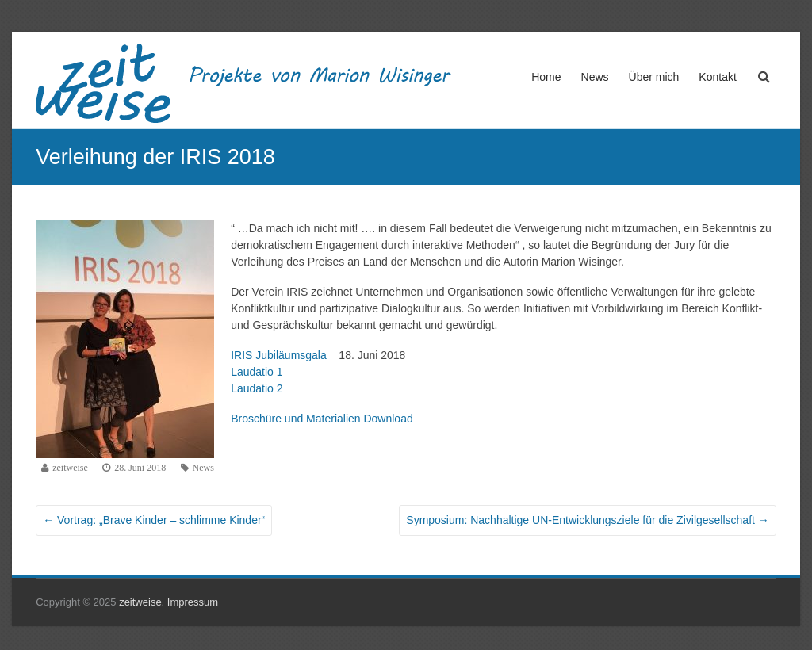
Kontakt (717, 77)
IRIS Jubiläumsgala (282, 355)
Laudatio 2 (257, 388)
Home (546, 77)
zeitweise (70, 468)
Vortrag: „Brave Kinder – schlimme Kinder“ (154, 520)
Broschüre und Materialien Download (322, 419)
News (595, 77)
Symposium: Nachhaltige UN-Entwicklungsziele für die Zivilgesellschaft (588, 520)
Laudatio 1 (257, 372)
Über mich (654, 77)
